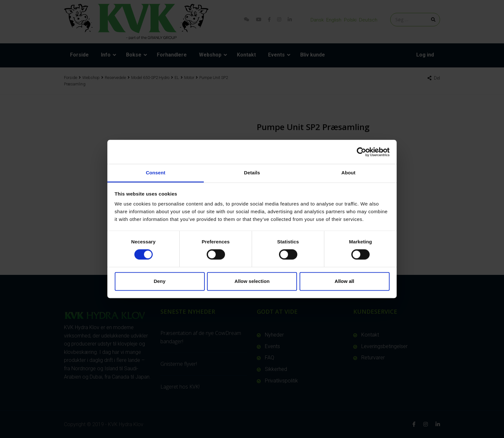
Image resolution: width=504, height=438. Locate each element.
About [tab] (348, 173)
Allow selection (252, 281)
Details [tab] (252, 173)
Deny (160, 281)
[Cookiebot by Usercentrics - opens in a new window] (361, 152)
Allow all (344, 281)
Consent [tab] (156, 173)
